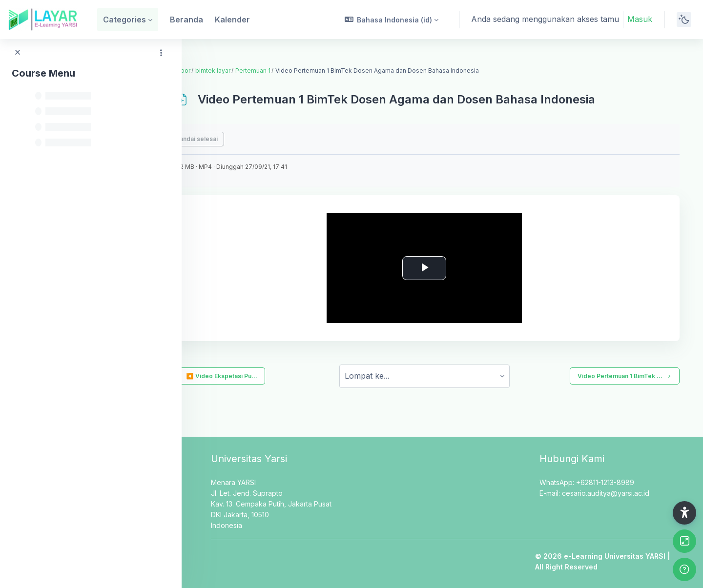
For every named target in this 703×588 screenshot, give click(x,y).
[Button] (684, 541)
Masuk (640, 19)
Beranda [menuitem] (186, 20)
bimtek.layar (248, 71)
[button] (392, 20)
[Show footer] (684, 569)
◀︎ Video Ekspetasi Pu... (253, 376)
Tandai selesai (232, 139)
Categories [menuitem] (124, 20)
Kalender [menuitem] (232, 20)
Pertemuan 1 (289, 71)
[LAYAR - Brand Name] (43, 20)
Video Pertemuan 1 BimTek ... (625, 376)
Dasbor (216, 71)
